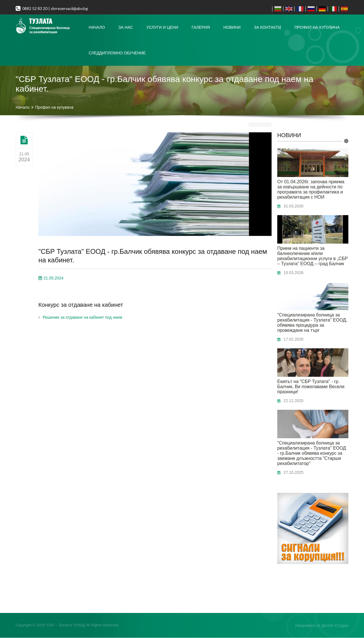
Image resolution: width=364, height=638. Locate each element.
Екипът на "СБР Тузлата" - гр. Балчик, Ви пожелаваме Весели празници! (311, 387)
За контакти (267, 27)
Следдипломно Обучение (117, 53)
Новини (232, 27)
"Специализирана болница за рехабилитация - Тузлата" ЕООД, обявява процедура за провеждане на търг (312, 323)
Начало (97, 27)
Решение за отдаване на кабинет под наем (82, 317)
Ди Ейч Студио (335, 626)
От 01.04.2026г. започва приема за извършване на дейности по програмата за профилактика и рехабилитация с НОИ (311, 190)
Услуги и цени (162, 27)
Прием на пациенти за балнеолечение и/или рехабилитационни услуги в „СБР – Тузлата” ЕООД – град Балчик (313, 256)
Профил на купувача (317, 27)
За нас (126, 27)
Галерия (201, 27)
